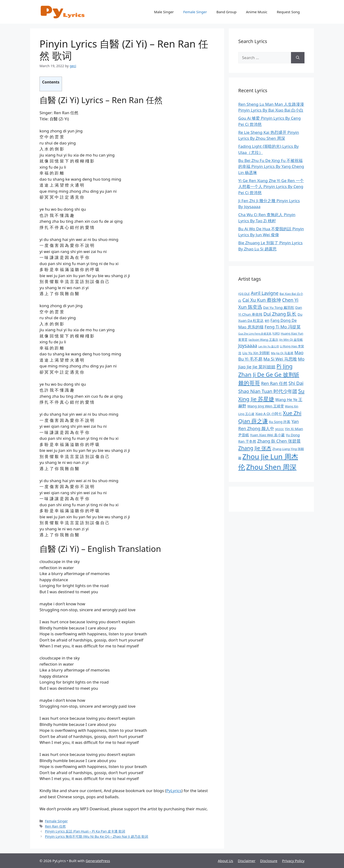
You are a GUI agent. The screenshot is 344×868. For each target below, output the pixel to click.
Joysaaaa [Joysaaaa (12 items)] (248, 346)
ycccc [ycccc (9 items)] (279, 429)
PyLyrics (174, 791)
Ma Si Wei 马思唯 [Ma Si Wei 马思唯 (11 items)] (280, 359)
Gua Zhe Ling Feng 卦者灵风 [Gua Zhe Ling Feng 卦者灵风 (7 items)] (255, 334)
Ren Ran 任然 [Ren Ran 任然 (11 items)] (274, 383)
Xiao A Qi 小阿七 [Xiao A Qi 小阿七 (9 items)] (269, 414)
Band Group (227, 12)
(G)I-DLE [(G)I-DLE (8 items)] (244, 294)
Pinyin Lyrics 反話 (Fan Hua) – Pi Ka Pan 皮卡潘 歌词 (85, 831)
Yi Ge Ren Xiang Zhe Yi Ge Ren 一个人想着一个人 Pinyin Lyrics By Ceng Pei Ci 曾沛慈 (271, 187)
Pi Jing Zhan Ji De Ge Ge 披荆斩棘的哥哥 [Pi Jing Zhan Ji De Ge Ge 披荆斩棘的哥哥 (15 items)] (269, 375)
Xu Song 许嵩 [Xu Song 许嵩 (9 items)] (280, 422)
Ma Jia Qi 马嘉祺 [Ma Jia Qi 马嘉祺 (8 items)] (282, 353)
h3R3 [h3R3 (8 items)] (276, 333)
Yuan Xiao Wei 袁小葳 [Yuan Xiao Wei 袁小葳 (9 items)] (267, 435)
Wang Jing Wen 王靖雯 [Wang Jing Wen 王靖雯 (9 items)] (265, 406)
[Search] (298, 58)
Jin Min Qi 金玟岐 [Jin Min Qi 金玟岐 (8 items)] (291, 340)
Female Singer (195, 12)
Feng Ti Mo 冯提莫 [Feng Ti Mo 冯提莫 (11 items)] (283, 327)
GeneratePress (98, 861)
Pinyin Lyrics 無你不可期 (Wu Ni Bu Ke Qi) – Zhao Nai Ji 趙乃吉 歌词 (97, 836)
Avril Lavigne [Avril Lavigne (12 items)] (265, 293)
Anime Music (257, 12)
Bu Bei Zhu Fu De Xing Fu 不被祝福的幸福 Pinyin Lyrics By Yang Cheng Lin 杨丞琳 (271, 166)
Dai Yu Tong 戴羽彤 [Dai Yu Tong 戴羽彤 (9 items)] (279, 307)
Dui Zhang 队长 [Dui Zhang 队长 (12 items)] (280, 314)
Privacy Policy (293, 861)
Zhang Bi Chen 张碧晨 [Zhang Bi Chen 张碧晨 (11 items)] (279, 441)
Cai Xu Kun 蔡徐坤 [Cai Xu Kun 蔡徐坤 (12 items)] (262, 300)
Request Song (288, 12)
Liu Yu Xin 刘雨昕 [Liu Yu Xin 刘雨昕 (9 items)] (256, 353)
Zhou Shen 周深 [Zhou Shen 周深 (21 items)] (271, 467)
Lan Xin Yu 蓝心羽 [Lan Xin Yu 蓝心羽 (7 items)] (268, 346)
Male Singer (164, 12)
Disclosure (269, 861)
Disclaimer (247, 861)
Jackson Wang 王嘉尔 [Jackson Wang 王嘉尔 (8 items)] (263, 340)
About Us (226, 861)
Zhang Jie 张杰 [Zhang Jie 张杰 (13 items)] (255, 448)
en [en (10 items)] (267, 320)
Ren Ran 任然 (55, 826)
